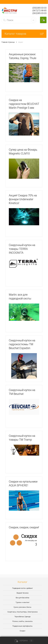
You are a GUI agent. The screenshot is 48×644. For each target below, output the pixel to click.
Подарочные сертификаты (22, 626)
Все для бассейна (22, 598)
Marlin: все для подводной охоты (20, 297)
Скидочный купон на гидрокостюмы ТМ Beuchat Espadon (22, 344)
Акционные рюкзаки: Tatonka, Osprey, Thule (23, 56)
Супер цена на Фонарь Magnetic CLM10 (23, 152)
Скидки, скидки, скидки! (24, 527)
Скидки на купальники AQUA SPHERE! (23, 483)
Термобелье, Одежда (22, 617)
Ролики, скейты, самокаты (23, 621)
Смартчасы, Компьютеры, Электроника (22, 612)
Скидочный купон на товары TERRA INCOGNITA (22, 249)
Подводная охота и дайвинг (22, 588)
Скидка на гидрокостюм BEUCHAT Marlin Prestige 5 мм (24, 104)
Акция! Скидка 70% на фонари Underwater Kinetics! (23, 199)
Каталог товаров (24, 34)
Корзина (24, 641)
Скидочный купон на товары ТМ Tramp (22, 438)
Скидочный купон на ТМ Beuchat (22, 392)
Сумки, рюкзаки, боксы (22, 607)
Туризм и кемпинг (23, 602)
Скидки (22, 631)
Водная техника (23, 593)
